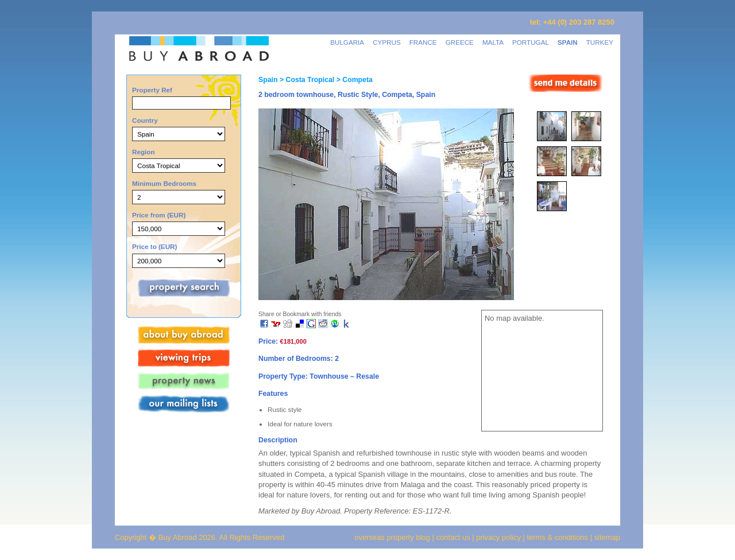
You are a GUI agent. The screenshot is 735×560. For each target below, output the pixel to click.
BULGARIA (347, 42)
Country (145, 120)
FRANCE (423, 42)
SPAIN (568, 42)
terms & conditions (559, 537)
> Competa (353, 80)
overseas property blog (392, 537)
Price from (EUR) (159, 215)
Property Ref (152, 90)
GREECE (460, 42)
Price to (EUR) (154, 246)
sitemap (606, 537)
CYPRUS (387, 42)
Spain (268, 80)
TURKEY (600, 42)
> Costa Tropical (306, 80)
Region (144, 152)
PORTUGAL (531, 42)
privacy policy (498, 537)
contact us (453, 537)
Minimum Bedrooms (164, 183)
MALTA (493, 42)
